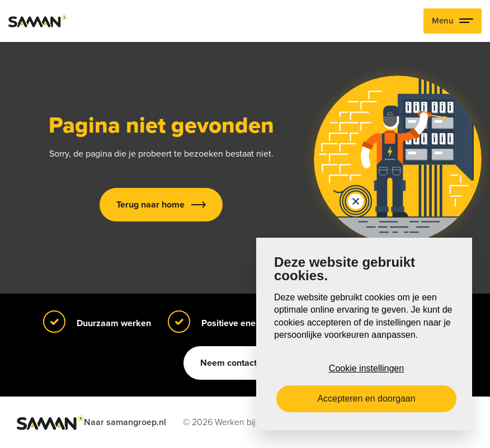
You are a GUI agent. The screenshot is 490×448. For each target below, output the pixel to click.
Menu (453, 21)
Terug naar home (150, 205)
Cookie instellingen (366, 368)
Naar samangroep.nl (125, 422)
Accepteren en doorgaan (366, 399)
